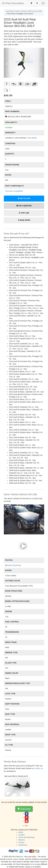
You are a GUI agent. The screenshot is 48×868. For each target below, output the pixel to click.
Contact (22, 835)
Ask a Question (24, 206)
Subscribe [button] (24, 809)
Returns (22, 840)
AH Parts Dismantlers (13, 3)
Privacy (21, 842)
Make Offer (24, 220)
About (21, 832)
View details (32, 138)
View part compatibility (14, 191)
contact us (39, 768)
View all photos (14, 565)
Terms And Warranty (26, 837)
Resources (23, 845)
